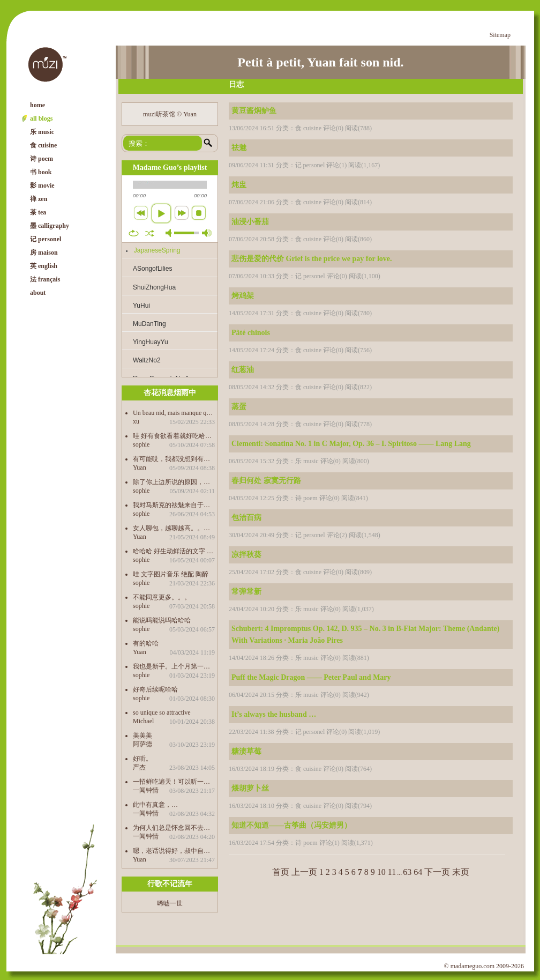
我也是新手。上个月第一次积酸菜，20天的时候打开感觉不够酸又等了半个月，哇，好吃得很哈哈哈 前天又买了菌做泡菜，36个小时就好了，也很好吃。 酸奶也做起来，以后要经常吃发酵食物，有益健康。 (174, 666)
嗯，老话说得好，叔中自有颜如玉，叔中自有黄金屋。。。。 (174, 851)
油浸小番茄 (250, 222)
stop (199, 213)
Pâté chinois (251, 333)
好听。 (142, 758)
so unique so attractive (162, 712)
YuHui (141, 306)
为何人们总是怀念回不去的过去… (174, 827)
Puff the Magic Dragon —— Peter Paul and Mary (311, 677)
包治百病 (246, 518)
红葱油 (243, 370)
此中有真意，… (155, 804)
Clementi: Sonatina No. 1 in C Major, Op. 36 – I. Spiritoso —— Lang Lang (351, 444)
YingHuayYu (151, 342)
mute (170, 233)
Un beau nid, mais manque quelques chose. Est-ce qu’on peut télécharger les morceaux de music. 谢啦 (174, 413)
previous (141, 213)
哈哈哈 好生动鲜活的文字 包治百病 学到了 (174, 551)
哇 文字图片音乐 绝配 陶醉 (171, 574)
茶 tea (38, 212)
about (38, 293)
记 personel (46, 239)
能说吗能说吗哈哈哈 (162, 620)
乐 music (42, 132)
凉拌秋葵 (246, 555)
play (161, 213)
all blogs (41, 118)
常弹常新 (246, 592)
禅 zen (39, 199)
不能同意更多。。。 (162, 597)
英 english (44, 266)
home (37, 105)
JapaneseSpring (157, 250)
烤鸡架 (243, 296)
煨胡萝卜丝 (250, 788)
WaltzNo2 (147, 360)
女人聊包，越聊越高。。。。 (174, 528)
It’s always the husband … (274, 714)
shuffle (150, 233)
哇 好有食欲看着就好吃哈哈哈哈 (174, 436)
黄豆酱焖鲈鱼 (254, 111)
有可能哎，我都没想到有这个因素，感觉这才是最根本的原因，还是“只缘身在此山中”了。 (174, 459)
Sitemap (500, 35)
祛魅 (239, 148)
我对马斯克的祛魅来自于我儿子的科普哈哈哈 (174, 505)
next (182, 213)
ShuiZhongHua (154, 287)
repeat (134, 233)
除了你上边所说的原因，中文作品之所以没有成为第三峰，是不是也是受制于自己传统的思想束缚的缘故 (174, 482)
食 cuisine (43, 145)
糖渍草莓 (246, 751)
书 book (41, 172)
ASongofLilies (152, 269)
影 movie (42, 185)
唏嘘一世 (170, 903)
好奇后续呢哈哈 (155, 689)
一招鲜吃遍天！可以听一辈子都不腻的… (174, 781)
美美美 (142, 735)
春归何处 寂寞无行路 (266, 481)
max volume (207, 233)
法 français (45, 279)
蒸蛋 (239, 407)
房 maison (44, 253)
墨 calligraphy (50, 226)
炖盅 (239, 185)
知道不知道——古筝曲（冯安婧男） (291, 825)
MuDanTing (149, 324)
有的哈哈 (146, 643)
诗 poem (42, 159)
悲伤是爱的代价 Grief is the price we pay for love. (312, 259)
